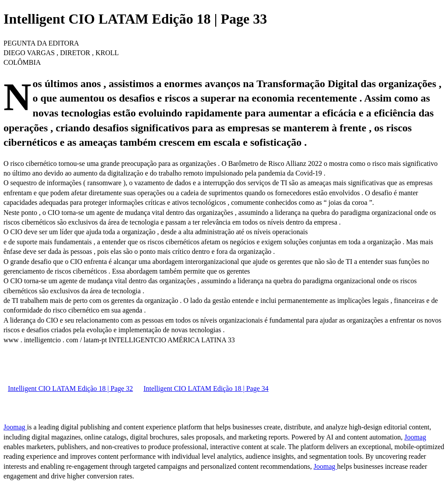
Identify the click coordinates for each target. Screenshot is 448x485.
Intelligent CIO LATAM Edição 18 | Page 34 (206, 388)
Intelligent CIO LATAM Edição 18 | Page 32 (70, 388)
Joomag (15, 427)
